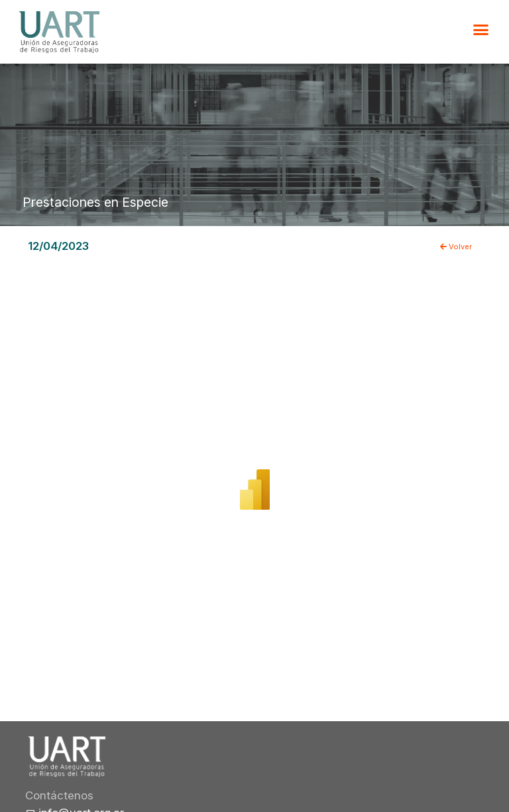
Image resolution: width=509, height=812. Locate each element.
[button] (481, 30)
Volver (456, 247)
